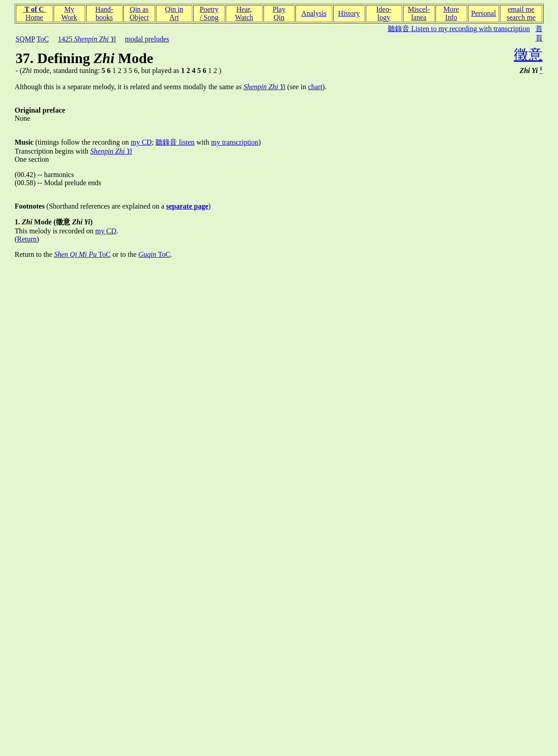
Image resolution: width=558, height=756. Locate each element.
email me (521, 9)
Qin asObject (139, 13)
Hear (243, 9)
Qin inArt (174, 13)
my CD (141, 142)
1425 (87, 39)
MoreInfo (451, 13)
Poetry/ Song (209, 13)
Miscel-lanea (419, 13)
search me (521, 17)
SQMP (25, 39)
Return (27, 239)
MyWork (69, 13)
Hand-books (104, 13)
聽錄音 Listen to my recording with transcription (459, 29)
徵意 (528, 55)
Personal (483, 13)
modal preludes (147, 39)
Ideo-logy (384, 13)
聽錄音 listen (175, 142)
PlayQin (279, 13)
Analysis (314, 13)
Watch (244, 17)
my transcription (234, 142)
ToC (43, 39)
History (349, 13)
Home (34, 17)
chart (315, 87)
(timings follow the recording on (73, 142)
